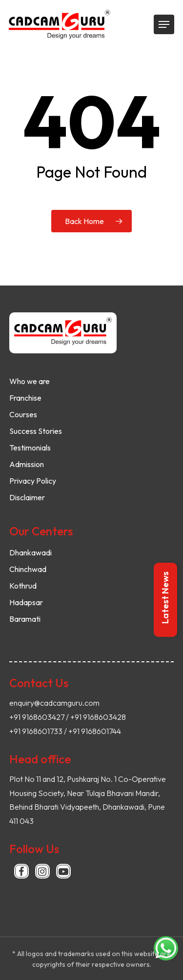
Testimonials (30, 448)
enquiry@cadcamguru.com (54, 703)
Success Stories (36, 431)
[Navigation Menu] (164, 24)
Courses (23, 414)
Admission (27, 464)
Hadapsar (26, 602)
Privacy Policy (33, 481)
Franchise (25, 398)
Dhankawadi (30, 552)
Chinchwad (28, 569)
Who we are (30, 381)
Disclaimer (27, 497)
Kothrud (23, 586)
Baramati (25, 619)
